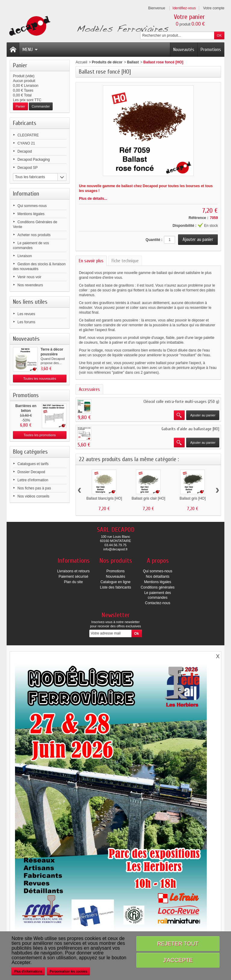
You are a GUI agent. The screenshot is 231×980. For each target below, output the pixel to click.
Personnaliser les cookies (68, 971)
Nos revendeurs (30, 285)
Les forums (26, 322)
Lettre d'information (33, 480)
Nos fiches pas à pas (34, 488)
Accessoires (89, 389)
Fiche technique (125, 261)
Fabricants (25, 123)
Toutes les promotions (40, 435)
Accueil (81, 62)
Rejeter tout (178, 943)
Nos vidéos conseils (33, 496)
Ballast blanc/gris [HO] (104, 498)
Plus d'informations (28, 971)
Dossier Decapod (31, 472)
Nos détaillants (158, 577)
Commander (41, 106)
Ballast (133, 62)
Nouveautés (184, 50)
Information (26, 194)
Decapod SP (28, 168)
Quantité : (154, 240)
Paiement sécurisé (74, 577)
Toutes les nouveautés (40, 379)
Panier (20, 65)
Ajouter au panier (203, 415)
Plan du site (74, 582)
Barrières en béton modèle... (26, 411)
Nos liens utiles (30, 302)
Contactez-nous (158, 603)
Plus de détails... (93, 199)
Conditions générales (158, 587)
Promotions (211, 50)
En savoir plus (91, 261)
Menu (30, 50)
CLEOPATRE (28, 135)
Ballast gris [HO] (193, 498)
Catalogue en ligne (115, 582)
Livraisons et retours (73, 571)
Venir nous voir (29, 277)
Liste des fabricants (115, 587)
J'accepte (178, 960)
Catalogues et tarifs (33, 464)
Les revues (26, 314)
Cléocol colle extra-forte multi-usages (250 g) (181, 402)
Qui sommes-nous (32, 206)
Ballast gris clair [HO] (148, 498)
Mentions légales (31, 214)
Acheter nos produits (34, 235)
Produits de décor (107, 62)
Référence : (198, 218)
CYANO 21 (26, 143)
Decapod (25, 151)
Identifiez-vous (184, 8)
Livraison (25, 256)
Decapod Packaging (34, 160)
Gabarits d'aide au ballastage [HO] (190, 429)
